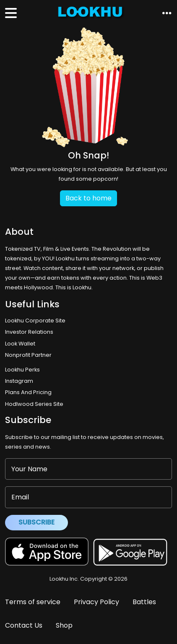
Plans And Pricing (28, 392)
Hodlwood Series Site (34, 404)
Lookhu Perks (22, 370)
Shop (64, 625)
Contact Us (24, 625)
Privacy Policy (96, 602)
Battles (144, 602)
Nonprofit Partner (28, 355)
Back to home (88, 198)
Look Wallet (20, 344)
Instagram (19, 381)
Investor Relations (29, 332)
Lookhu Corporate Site (36, 321)
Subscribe (36, 522)
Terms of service (33, 602)
